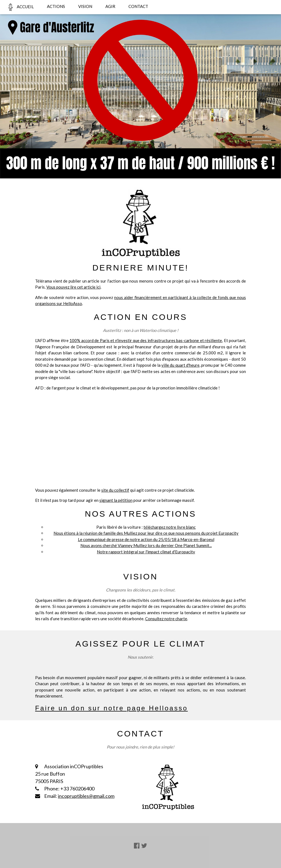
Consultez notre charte (166, 619)
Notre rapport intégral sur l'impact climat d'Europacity (146, 552)
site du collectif (115, 490)
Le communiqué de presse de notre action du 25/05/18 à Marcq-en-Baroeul (146, 539)
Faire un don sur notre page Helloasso (111, 708)
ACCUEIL (20, 7)
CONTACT (138, 6)
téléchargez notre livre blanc (170, 527)
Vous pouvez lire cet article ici (73, 287)
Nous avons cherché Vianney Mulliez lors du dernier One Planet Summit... (146, 545)
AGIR (110, 6)
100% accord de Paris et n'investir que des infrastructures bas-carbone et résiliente (146, 340)
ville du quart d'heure (180, 365)
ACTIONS (56, 6)
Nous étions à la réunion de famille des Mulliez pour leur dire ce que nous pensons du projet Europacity (146, 533)
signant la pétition (116, 500)
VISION (85, 6)
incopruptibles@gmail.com (86, 796)
